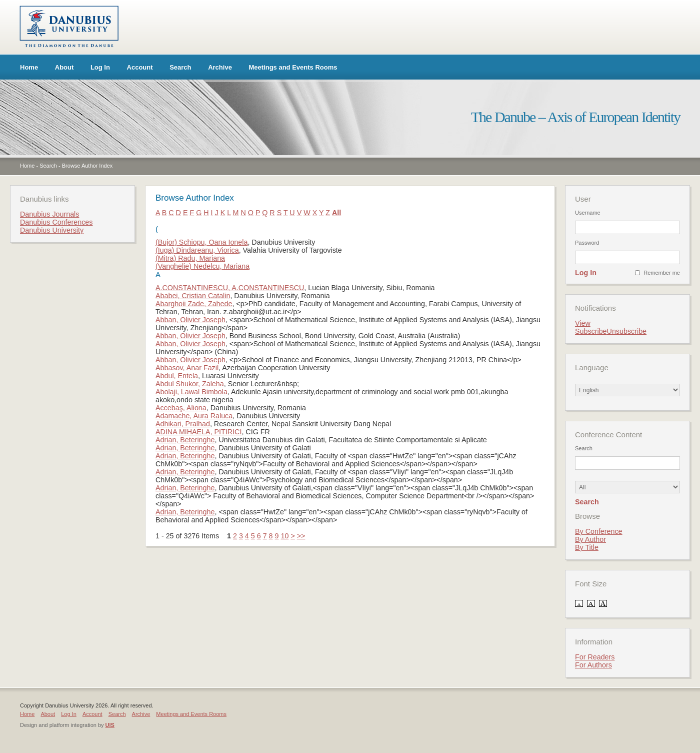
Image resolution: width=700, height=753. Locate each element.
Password (587, 243)
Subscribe (591, 331)
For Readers (595, 657)
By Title (587, 547)
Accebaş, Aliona (181, 408)
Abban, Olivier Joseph (190, 320)
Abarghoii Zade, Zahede (194, 304)
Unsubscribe (627, 331)
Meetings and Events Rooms (293, 67)
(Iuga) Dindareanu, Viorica (197, 250)
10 (284, 536)
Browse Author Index (87, 166)
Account (140, 67)
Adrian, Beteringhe (185, 440)
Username (588, 213)
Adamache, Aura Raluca (194, 416)
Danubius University (52, 230)
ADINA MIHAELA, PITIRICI (198, 432)
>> (301, 536)
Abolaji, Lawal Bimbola (191, 392)
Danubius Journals (49, 214)
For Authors (593, 665)
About (64, 67)
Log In (100, 67)
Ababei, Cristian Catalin (193, 296)
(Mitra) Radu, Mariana (190, 258)
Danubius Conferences (56, 222)
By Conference (599, 531)
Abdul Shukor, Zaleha (190, 384)
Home (29, 67)
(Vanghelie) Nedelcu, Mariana (202, 266)
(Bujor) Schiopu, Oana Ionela (201, 242)
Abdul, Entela (177, 376)
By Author (590, 539)
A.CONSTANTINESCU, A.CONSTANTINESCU (230, 288)
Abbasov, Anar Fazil (187, 368)
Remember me (662, 273)
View (583, 323)
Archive (220, 67)
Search (180, 67)
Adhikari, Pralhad (183, 424)
